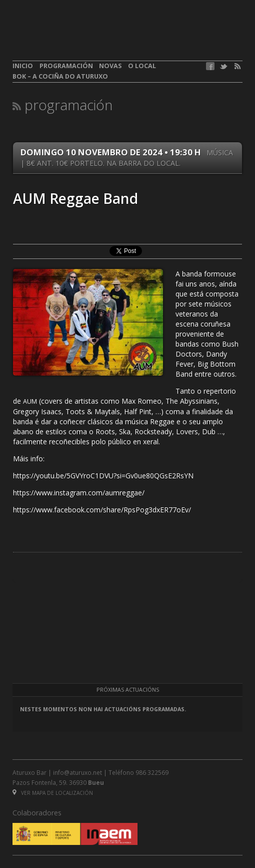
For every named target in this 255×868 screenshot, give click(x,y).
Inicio (23, 66)
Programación (66, 66)
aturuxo (85, 37)
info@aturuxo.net (77, 772)
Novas (110, 66)
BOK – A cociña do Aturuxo (60, 76)
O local (142, 66)
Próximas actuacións (128, 690)
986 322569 (152, 772)
